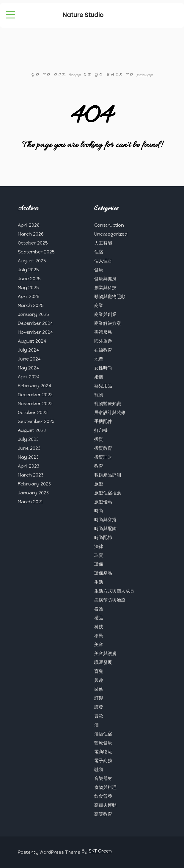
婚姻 (99, 377)
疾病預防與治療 (110, 600)
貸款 (99, 716)
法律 (99, 546)
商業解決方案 (108, 323)
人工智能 (103, 243)
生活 (99, 582)
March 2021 (30, 502)
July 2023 (28, 439)
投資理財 (103, 457)
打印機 (101, 430)
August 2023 (32, 430)
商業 (99, 305)
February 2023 (34, 484)
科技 (99, 627)
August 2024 (32, 341)
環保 (99, 564)
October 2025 (33, 243)
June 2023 (29, 448)
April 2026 (29, 225)
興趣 (99, 680)
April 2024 (29, 377)
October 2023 (33, 413)
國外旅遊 (103, 341)
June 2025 (29, 279)
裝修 (99, 689)
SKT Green (100, 851)
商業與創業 (105, 314)
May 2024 (28, 368)
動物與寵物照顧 (110, 297)
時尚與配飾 (105, 529)
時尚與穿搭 (105, 520)
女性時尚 (103, 368)
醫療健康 (103, 743)
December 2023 (35, 395)
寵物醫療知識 (108, 404)
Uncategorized (111, 234)
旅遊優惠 (103, 502)
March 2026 (31, 234)
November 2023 (35, 404)
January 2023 (33, 493)
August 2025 (32, 261)
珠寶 (99, 555)
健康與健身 (105, 279)
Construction (109, 225)
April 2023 (29, 466)
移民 (99, 636)
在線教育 (103, 350)
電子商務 (103, 761)
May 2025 (28, 288)
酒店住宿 (103, 734)
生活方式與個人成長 (114, 591)
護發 (99, 707)
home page (75, 75)
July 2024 (28, 350)
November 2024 (35, 332)
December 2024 (35, 323)
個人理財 (103, 261)
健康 (99, 270)
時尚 (99, 511)
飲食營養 (103, 796)
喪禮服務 (103, 332)
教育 (99, 466)
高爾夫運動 (105, 805)
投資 (99, 439)
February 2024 (34, 386)
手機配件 (103, 422)
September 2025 (36, 252)
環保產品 (103, 573)
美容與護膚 (105, 654)
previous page (145, 75)
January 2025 (33, 314)
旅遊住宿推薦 (108, 493)
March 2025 (31, 305)
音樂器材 (103, 778)
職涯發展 (103, 662)
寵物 (99, 395)
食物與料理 (105, 787)
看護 (99, 609)
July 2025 (28, 270)
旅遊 (99, 484)
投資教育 (103, 448)
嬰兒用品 (103, 386)
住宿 (99, 252)
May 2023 (28, 457)
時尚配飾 (103, 538)
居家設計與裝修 (110, 413)
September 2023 (36, 422)
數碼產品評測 (108, 475)
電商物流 (103, 752)
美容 (99, 645)
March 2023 (31, 475)
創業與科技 (105, 288)
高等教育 (103, 814)
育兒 (99, 671)
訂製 (99, 698)
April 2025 (29, 297)
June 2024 (29, 359)
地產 (99, 359)
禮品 (99, 618)
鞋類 (99, 770)
